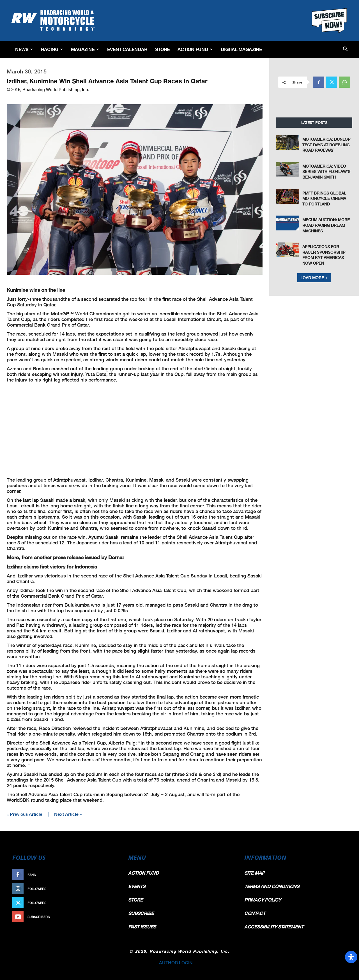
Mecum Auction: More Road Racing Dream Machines (326, 225)
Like (111, 875)
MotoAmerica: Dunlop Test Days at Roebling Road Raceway (326, 145)
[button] (345, 49)
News (24, 49)
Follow (108, 889)
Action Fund (195, 49)
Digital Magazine (241, 49)
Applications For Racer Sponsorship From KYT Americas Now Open (324, 255)
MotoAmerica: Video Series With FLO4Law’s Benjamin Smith (326, 172)
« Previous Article (25, 814)
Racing (52, 49)
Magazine (85, 49)
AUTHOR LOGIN (176, 962)
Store (162, 49)
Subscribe (106, 917)
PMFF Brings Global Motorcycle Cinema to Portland (324, 198)
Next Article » (68, 814)
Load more (314, 278)
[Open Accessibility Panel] (351, 957)
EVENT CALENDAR (127, 49)
